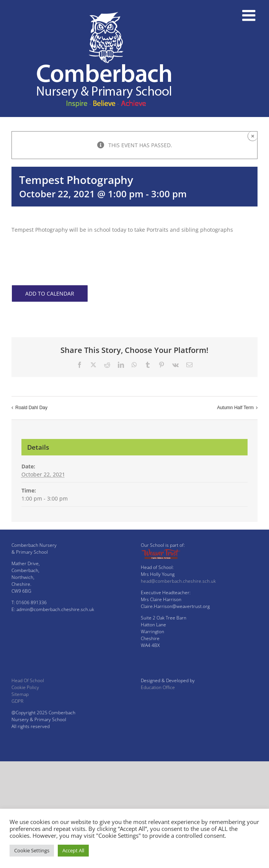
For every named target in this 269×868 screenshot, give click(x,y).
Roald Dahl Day (31, 408)
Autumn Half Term (235, 408)
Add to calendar (50, 293)
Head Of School (28, 680)
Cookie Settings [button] (32, 850)
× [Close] (253, 136)
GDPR (17, 701)
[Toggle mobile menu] (250, 15)
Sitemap (20, 694)
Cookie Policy (25, 687)
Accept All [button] (73, 850)
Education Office (158, 687)
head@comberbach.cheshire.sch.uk (178, 581)
